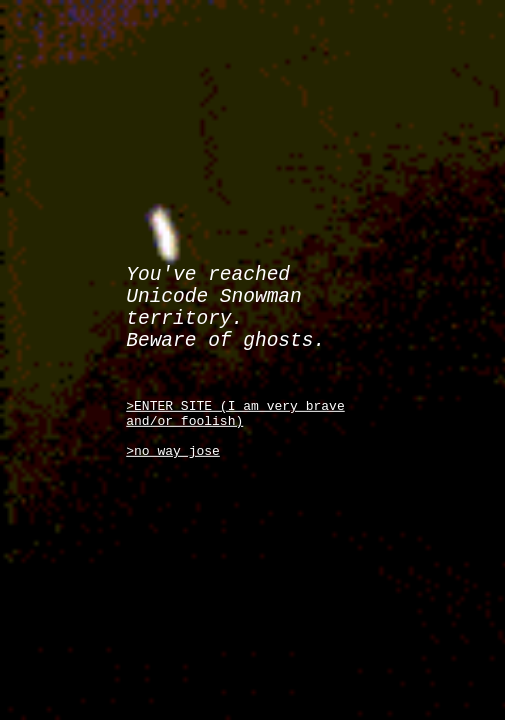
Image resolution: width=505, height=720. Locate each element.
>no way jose (173, 466)
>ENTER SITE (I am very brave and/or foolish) (235, 421)
